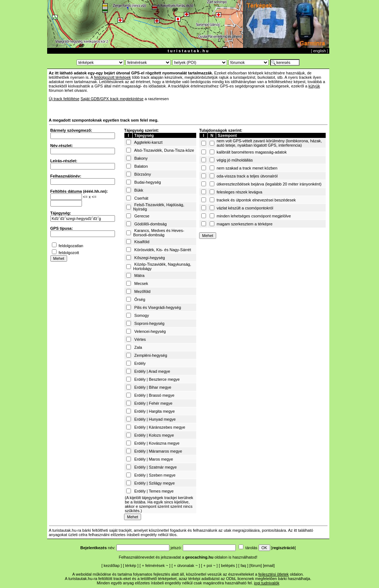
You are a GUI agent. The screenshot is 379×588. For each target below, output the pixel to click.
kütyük (314, 86)
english (319, 51)
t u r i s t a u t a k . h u (188, 51)
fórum (256, 565)
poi (209, 565)
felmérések (155, 565)
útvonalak (186, 565)
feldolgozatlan (71, 246)
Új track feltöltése (64, 99)
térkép (131, 565)
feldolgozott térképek (112, 77)
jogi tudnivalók (267, 583)
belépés (228, 565)
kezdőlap (112, 565)
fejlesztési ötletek (273, 574)
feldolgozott (69, 253)
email (269, 565)
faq (243, 565)
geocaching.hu (199, 557)
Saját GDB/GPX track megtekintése (112, 99)
